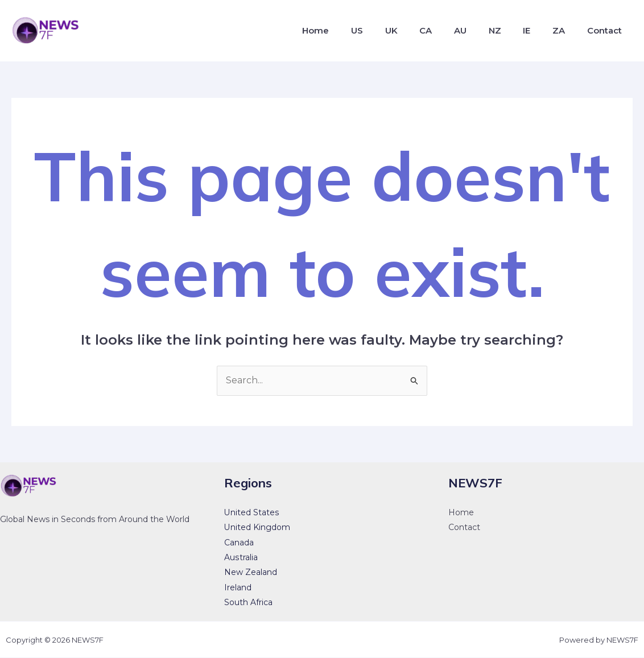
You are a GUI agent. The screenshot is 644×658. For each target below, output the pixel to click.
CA (447, 30)
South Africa (248, 603)
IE (536, 30)
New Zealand (251, 573)
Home (348, 30)
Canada (239, 543)
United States (251, 512)
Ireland (238, 587)
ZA (564, 30)
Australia (241, 557)
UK (416, 30)
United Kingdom (257, 528)
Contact (606, 30)
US (385, 30)
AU (477, 30)
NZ (508, 30)
